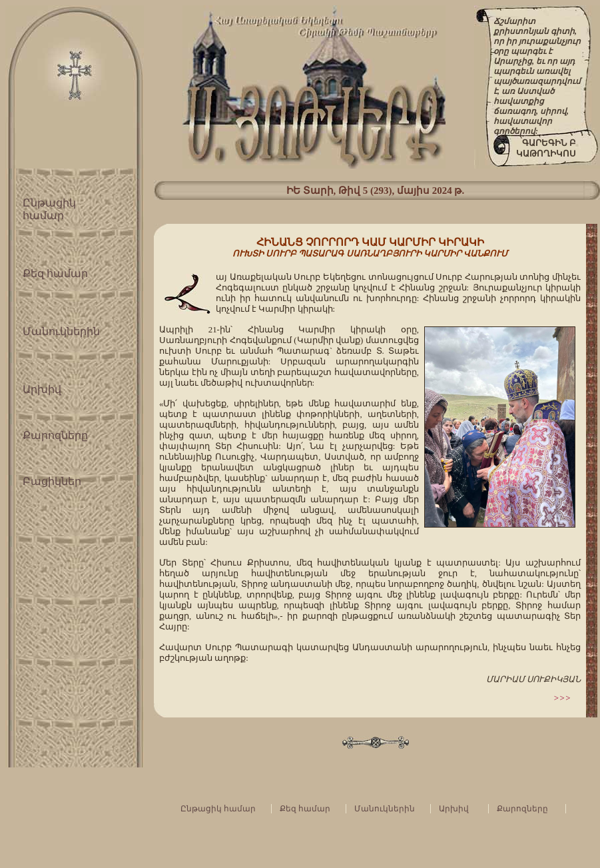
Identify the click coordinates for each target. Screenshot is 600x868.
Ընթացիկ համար (218, 809)
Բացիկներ (52, 481)
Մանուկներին (61, 331)
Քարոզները (55, 435)
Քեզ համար (55, 273)
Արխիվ (42, 389)
